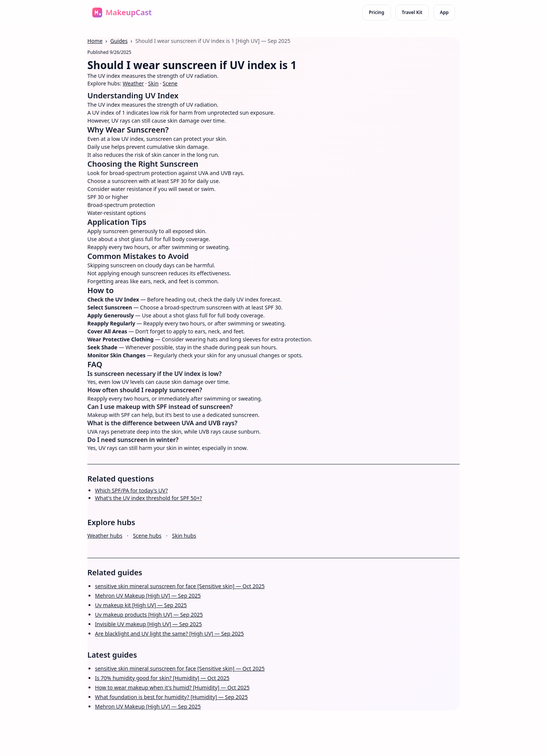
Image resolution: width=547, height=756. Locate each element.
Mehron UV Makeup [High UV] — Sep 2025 (148, 596)
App (444, 12)
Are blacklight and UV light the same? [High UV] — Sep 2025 (169, 634)
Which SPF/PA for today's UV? (131, 490)
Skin (153, 83)
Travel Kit (412, 12)
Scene (170, 83)
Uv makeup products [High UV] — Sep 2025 (149, 615)
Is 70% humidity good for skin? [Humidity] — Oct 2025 (162, 678)
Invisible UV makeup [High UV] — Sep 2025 (149, 624)
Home (95, 41)
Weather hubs (105, 536)
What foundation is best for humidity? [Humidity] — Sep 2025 (171, 697)
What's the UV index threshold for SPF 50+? (149, 498)
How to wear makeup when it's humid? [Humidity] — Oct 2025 (172, 687)
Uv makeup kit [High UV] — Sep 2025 (141, 605)
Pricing (377, 12)
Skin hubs (184, 536)
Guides (119, 41)
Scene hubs (147, 536)
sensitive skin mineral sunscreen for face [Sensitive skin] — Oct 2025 (180, 586)
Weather (133, 83)
